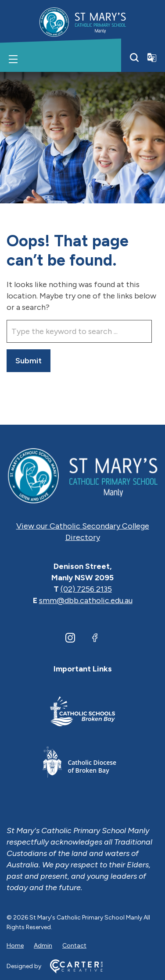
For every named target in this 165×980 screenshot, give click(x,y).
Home (15, 946)
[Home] (82, 475)
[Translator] (152, 57)
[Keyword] (79, 331)
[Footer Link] (82, 713)
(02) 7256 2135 (86, 589)
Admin (43, 946)
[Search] (134, 57)
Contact (74, 946)
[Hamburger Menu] (13, 59)
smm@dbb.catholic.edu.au (86, 600)
